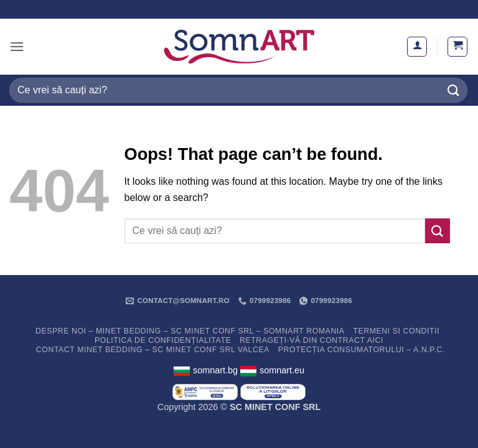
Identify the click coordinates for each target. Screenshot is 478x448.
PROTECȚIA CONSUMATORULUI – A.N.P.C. (362, 350)
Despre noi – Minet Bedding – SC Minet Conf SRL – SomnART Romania (190, 331)
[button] (17, 46)
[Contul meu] (417, 47)
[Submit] (454, 90)
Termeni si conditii (396, 331)
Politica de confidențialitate (163, 340)
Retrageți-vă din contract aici (312, 340)
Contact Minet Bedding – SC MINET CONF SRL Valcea (153, 350)
